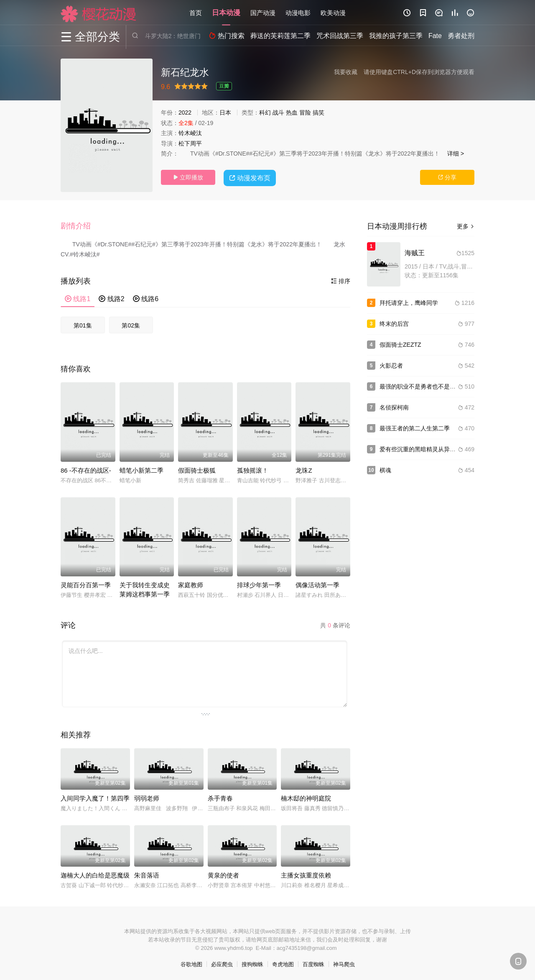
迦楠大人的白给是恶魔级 (95, 874)
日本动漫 (226, 12)
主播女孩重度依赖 (306, 874)
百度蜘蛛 (313, 963)
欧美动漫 (333, 12)
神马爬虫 (344, 963)
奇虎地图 (283, 963)
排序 (341, 280)
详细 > (456, 154)
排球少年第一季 (259, 584)
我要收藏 (346, 72)
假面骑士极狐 (197, 469)
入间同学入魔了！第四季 (95, 797)
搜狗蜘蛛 (252, 963)
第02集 (131, 324)
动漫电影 (298, 12)
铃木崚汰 (190, 133)
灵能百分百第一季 (86, 584)
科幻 (265, 113)
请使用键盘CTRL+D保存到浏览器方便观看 (419, 72)
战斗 (278, 113)
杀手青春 (220, 797)
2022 (185, 113)
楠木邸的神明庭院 (306, 797)
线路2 (111, 298)
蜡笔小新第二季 (141, 469)
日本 (225, 113)
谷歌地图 (191, 963)
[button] (80, 225)
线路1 (78, 298)
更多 (466, 226)
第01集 (83, 324)
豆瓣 (224, 86)
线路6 (146, 298)
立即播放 (188, 177)
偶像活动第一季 (317, 584)
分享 (447, 177)
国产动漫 (263, 12)
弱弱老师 (147, 797)
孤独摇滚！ (253, 469)
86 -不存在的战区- (86, 469)
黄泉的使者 (223, 874)
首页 (196, 12)
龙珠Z (304, 469)
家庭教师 (191, 584)
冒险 (305, 113)
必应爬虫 (222, 963)
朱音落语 (147, 874)
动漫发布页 (251, 177)
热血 (292, 113)
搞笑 (318, 113)
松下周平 (190, 143)
